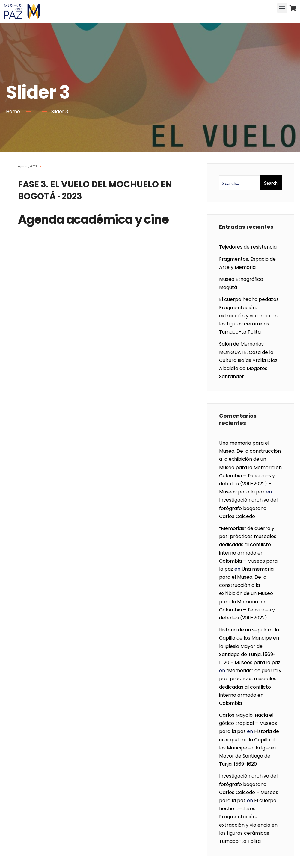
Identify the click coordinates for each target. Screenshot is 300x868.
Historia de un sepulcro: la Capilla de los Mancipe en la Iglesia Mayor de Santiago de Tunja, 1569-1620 (249, 748)
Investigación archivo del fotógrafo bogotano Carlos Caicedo (248, 508)
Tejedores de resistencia (248, 247)
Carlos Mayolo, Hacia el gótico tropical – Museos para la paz (248, 723)
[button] (282, 8)
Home (13, 112)
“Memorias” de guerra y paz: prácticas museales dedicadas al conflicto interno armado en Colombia (250, 687)
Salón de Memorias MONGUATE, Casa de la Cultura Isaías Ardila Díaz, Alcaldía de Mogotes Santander (249, 360)
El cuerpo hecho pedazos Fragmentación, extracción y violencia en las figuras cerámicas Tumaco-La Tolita (249, 316)
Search (271, 183)
